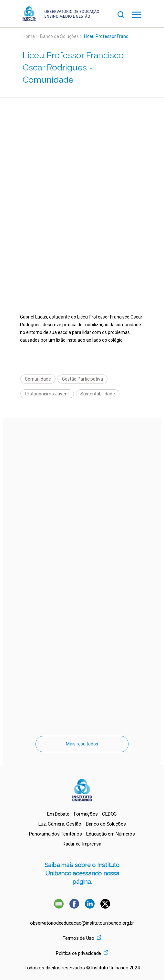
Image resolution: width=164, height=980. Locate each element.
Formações (86, 814)
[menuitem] (58, 814)
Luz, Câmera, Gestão (60, 824)
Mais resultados (82, 744)
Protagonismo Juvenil (47, 394)
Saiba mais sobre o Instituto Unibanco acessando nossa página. (82, 873)
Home (29, 36)
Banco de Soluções (59, 36)
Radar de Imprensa (82, 844)
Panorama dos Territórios (55, 834)
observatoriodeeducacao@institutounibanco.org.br (82, 923)
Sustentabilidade (98, 394)
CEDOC (109, 814)
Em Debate (58, 814)
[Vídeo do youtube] (82, 146)
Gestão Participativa (82, 379)
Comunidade (38, 379)
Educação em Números (110, 834)
